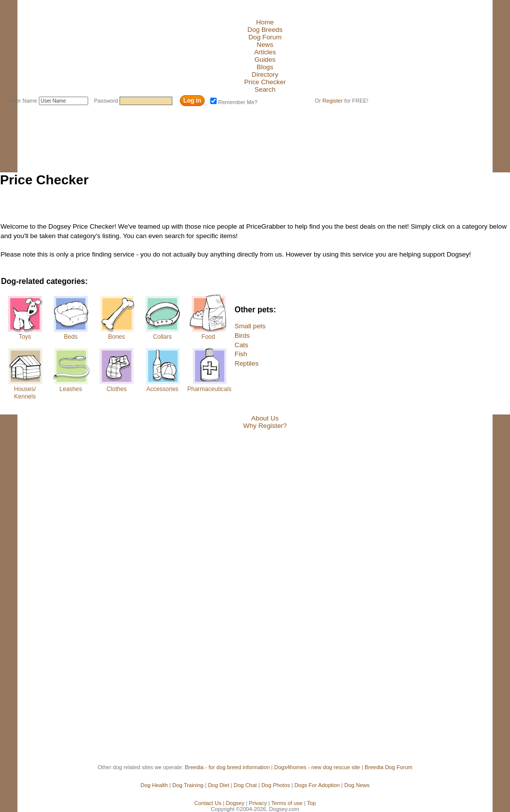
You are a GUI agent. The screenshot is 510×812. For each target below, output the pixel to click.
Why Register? (265, 426)
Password (107, 101)
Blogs (265, 67)
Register (332, 101)
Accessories (163, 389)
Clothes (117, 389)
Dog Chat (245, 785)
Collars (162, 337)
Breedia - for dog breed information (227, 767)
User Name (24, 101)
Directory (265, 74)
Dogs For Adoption (317, 785)
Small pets (250, 326)
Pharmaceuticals (208, 389)
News (265, 45)
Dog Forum (265, 37)
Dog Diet (218, 785)
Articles (265, 52)
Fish (241, 354)
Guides (265, 60)
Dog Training (188, 785)
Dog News (357, 785)
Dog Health (154, 785)
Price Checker (265, 82)
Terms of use (287, 803)
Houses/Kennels (25, 393)
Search (265, 89)
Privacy (258, 803)
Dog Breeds (265, 30)
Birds (242, 336)
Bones (117, 337)
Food (208, 337)
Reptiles (247, 363)
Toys (25, 337)
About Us (265, 418)
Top (311, 803)
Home (265, 22)
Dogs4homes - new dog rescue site (317, 767)
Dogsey (235, 803)
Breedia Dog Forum (388, 767)
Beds (70, 337)
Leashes (70, 389)
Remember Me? (234, 102)
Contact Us (208, 803)
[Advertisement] (182, 131)
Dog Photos (276, 785)
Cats (241, 345)
